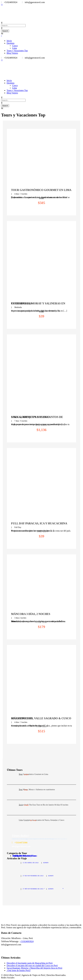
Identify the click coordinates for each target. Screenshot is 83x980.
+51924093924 (27, 941)
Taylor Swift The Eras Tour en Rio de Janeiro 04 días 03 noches (44, 805)
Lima (15, 48)
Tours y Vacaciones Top (17, 51)
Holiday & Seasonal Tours (24, 856)
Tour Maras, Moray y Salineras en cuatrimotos (38, 303)
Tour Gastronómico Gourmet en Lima (41, 190)
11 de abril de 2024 (31, 863)
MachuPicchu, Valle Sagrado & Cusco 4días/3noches (41, 718)
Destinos (11, 43)
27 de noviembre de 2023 (33, 876)
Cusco (15, 46)
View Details (41, 210)
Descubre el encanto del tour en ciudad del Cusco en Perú (32, 965)
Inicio (9, 41)
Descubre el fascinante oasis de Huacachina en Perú (30, 963)
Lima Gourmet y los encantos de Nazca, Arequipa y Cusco (37, 417)
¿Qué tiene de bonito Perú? (19, 970)
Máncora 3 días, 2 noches (31, 614)
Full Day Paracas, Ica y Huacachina (39, 523)
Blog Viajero (12, 53)
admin (46, 863)
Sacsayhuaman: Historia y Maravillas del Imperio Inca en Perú (34, 968)
